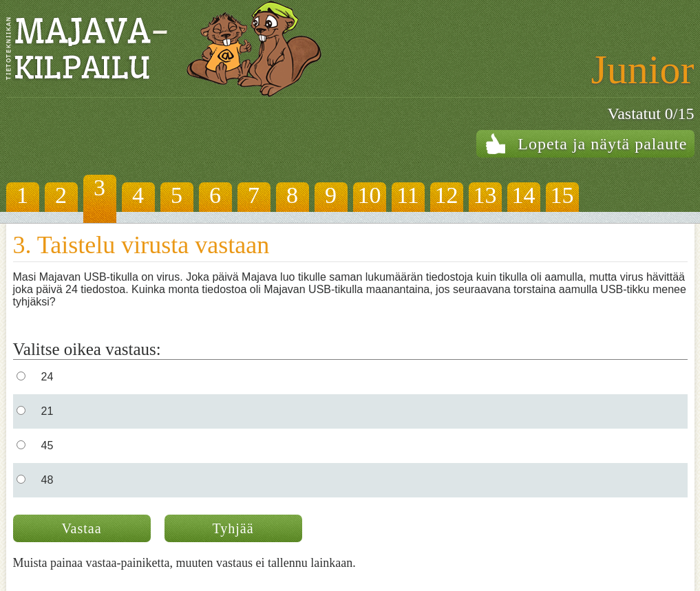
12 (447, 195)
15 (562, 195)
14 (524, 195)
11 (408, 195)
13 (485, 195)
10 (370, 195)
